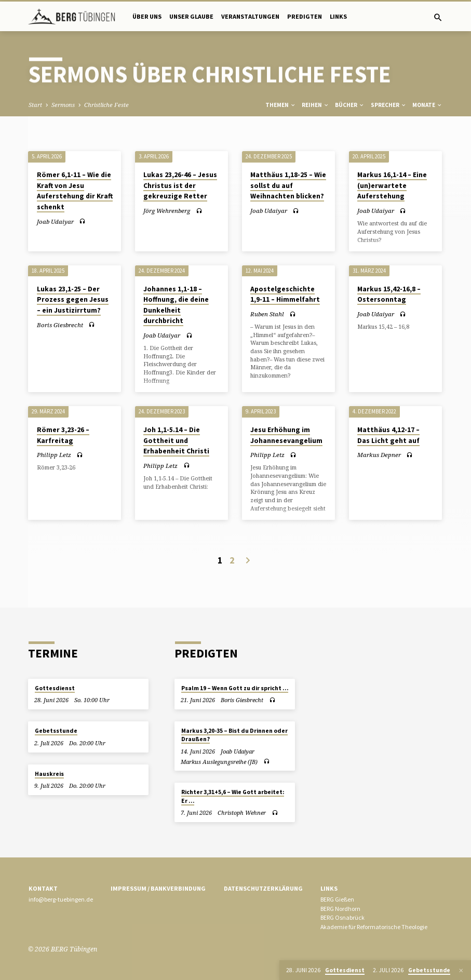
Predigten (305, 16)
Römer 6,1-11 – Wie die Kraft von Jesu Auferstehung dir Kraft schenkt (75, 191)
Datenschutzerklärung (263, 888)
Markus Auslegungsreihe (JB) (219, 762)
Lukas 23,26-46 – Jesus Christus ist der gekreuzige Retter (180, 185)
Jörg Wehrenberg (167, 211)
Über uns (147, 16)
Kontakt (43, 888)
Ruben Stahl (267, 314)
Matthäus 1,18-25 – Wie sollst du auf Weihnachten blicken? (288, 185)
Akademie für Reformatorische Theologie (374, 927)
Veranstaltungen (250, 16)
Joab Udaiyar (55, 221)
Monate (427, 105)
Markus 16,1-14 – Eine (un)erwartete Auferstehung (392, 185)
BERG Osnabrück (342, 917)
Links (338, 16)
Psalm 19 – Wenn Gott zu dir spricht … (235, 688)
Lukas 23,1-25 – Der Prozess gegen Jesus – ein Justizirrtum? (73, 300)
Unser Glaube (191, 16)
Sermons (63, 105)
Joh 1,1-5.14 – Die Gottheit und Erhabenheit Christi (176, 440)
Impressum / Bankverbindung (158, 888)
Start (35, 105)
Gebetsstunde (56, 731)
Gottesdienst (55, 688)
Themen (281, 105)
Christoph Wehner (242, 813)
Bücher (350, 105)
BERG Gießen (337, 899)
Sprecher (389, 105)
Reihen (315, 105)
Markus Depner (379, 455)
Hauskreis (49, 774)
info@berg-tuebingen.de (61, 899)
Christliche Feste (106, 105)
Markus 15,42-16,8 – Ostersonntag (389, 294)
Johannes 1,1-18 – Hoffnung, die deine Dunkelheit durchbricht (176, 305)
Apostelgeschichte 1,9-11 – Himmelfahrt (285, 294)
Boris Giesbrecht (60, 325)
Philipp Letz (54, 455)
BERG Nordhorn (340, 909)
